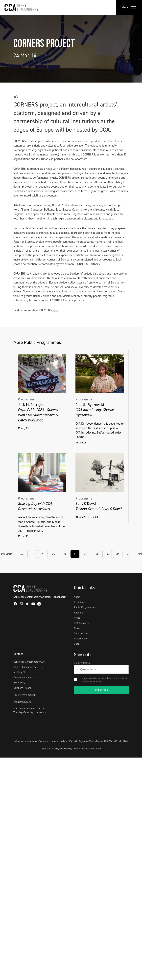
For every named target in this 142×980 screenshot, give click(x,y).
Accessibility (81, 639)
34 (107, 554)
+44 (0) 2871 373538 (24, 695)
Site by (122, 741)
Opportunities (81, 633)
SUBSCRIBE (101, 690)
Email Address (82, 663)
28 (43, 554)
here (55, 310)
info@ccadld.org (22, 702)
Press (77, 618)
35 (118, 554)
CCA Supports (81, 623)
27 (32, 554)
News (77, 628)
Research (79, 613)
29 (54, 554)
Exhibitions (80, 602)
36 (129, 554)
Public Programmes (85, 607)
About (77, 597)
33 (96, 554)
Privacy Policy (80, 749)
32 (86, 554)
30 (64, 554)
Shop (77, 644)
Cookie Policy (94, 749)
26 (21, 554)
